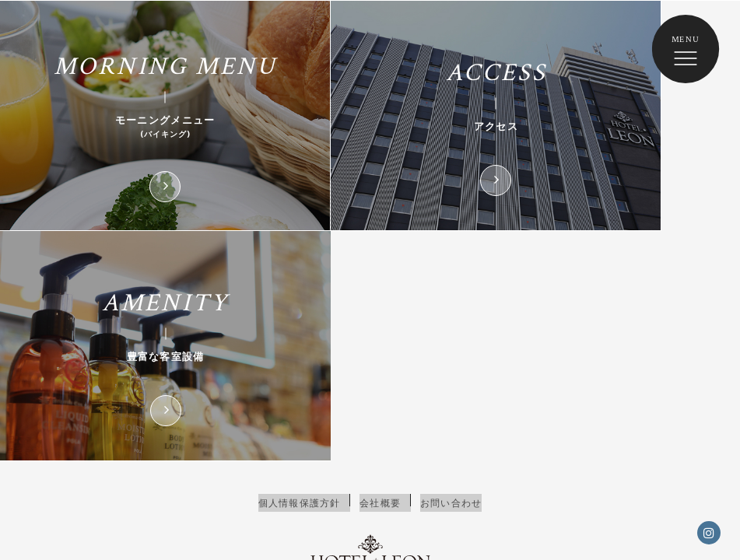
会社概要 (380, 291)
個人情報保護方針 (296, 291)
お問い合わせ (455, 291)
